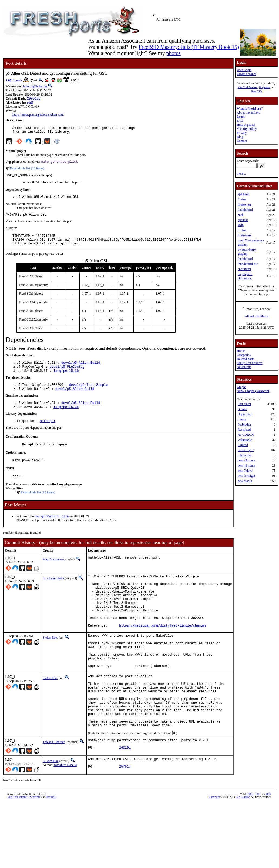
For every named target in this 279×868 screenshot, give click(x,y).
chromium (244, 269)
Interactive (245, 455)
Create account (247, 74)
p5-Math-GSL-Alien (56, 530)
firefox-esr (245, 205)
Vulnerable (245, 440)
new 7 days (245, 471)
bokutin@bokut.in (35, 86)
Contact (242, 141)
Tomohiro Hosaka (65, 810)
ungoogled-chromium (245, 276)
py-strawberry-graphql (247, 252)
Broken (242, 409)
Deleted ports (246, 359)
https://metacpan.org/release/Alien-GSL (38, 115)
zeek (241, 215)
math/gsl (48, 432)
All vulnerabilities (256, 316)
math (19, 80)
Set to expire (246, 450)
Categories (244, 355)
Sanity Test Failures (250, 363)
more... (241, 173)
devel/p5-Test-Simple (88, 394)
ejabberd (243, 194)
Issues (241, 117)
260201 (125, 793)
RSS (269, 840)
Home (241, 351)
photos (173, 53)
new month (245, 481)
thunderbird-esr (248, 264)
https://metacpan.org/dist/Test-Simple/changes (163, 650)
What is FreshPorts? (250, 108)
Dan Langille (243, 843)
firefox (242, 199)
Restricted (244, 430)
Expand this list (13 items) (27, 171)
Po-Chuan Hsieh (53, 592)
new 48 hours (246, 465)
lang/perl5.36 (66, 379)
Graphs (242, 387)
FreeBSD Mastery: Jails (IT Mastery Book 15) (189, 47)
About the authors (248, 113)
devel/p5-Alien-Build (81, 370)
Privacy (242, 133)
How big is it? (246, 125)
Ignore (242, 419)
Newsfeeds (244, 367)
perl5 (30, 103)
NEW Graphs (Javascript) (254, 391)
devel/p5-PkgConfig (67, 374)
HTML (250, 840)
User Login (244, 70)
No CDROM (246, 435)
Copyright (214, 843)
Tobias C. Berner (54, 785)
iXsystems (265, 87)
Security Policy (247, 129)
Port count (244, 404)
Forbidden (244, 424)
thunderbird (245, 210)
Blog (240, 137)
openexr (243, 220)
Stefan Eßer (50, 662)
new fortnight (246, 476)
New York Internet (247, 87)
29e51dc (34, 99)
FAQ (240, 121)
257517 (125, 814)
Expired (243, 445)
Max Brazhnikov (54, 573)
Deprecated (245, 414)
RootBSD (256, 91)
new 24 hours (246, 460)
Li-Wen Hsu (51, 806)
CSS (258, 840)
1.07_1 (10, 80)
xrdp (241, 225)
